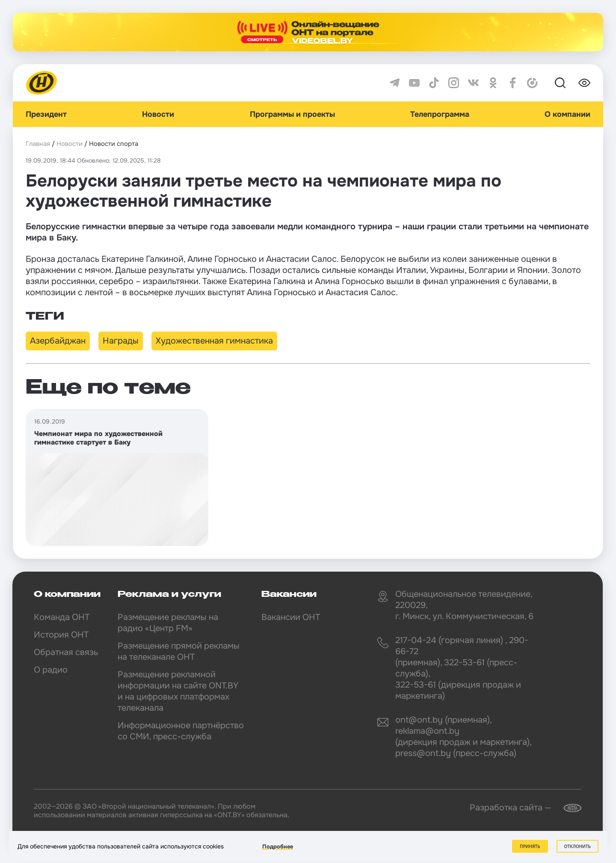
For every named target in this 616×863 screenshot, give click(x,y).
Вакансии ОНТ (291, 617)
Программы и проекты (292, 114)
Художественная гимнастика (214, 341)
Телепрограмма (440, 114)
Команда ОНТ (62, 617)
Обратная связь (66, 652)
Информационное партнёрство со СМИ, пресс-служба (181, 731)
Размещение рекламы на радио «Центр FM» (168, 623)
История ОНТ (61, 635)
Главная (38, 144)
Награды (121, 341)
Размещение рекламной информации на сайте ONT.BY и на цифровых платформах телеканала (178, 691)
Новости (158, 114)
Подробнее (278, 847)
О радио (51, 670)
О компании (567, 114)
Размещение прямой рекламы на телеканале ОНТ (179, 651)
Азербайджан (58, 341)
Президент (46, 114)
